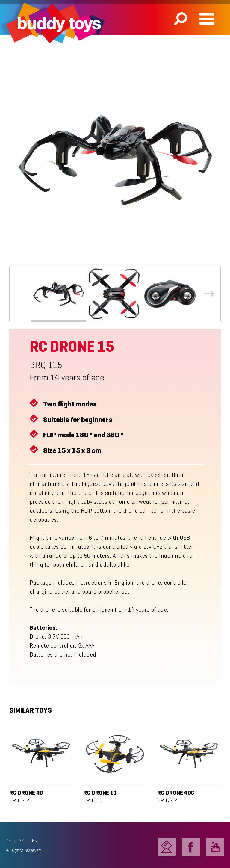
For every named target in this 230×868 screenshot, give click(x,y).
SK (21, 841)
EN (35, 841)
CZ (8, 841)
